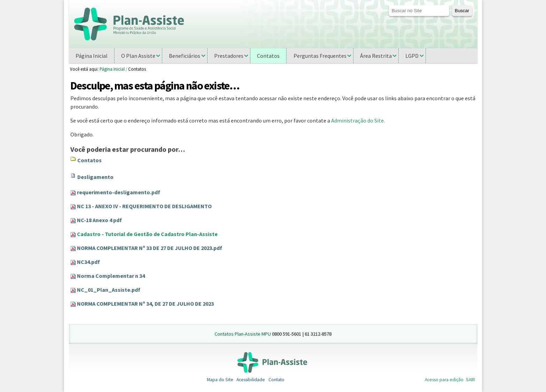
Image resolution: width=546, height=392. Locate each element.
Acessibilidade (251, 380)
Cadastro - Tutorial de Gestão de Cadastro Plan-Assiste (147, 234)
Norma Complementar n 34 (111, 276)
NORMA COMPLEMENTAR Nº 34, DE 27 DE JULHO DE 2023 (145, 304)
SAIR (470, 380)
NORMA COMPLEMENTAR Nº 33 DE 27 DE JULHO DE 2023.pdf (150, 248)
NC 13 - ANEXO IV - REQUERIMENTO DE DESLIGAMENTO (144, 206)
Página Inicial (112, 69)
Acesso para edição (444, 380)
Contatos (89, 160)
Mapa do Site (220, 380)
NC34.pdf (88, 262)
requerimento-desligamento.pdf (119, 192)
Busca (388, 5)
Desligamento (95, 177)
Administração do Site (357, 120)
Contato (276, 380)
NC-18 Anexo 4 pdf (99, 220)
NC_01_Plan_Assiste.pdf (109, 290)
